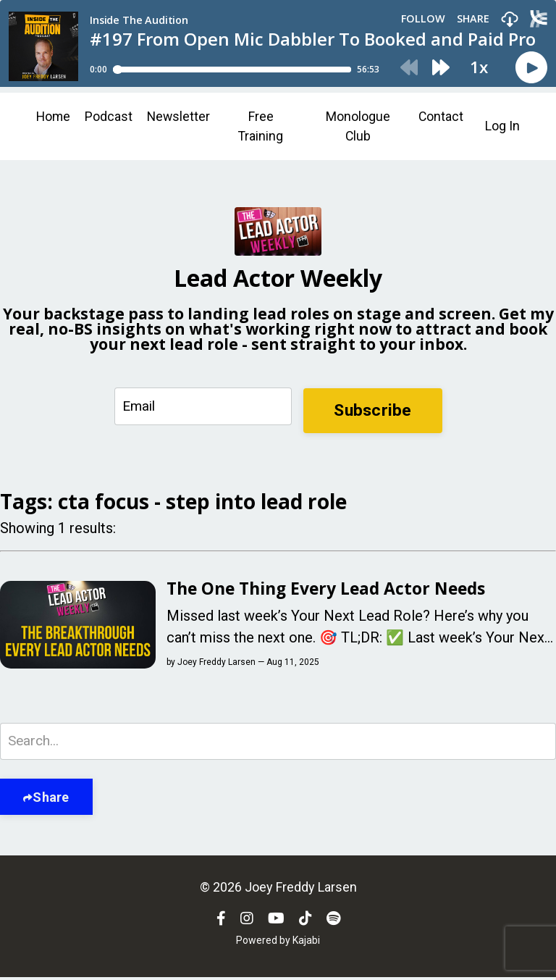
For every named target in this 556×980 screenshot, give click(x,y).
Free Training (263, 127)
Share (51, 800)
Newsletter (181, 117)
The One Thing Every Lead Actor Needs (334, 590)
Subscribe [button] (371, 411)
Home (54, 117)
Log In (502, 127)
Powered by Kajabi (278, 943)
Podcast (110, 117)
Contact (441, 117)
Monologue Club (358, 127)
